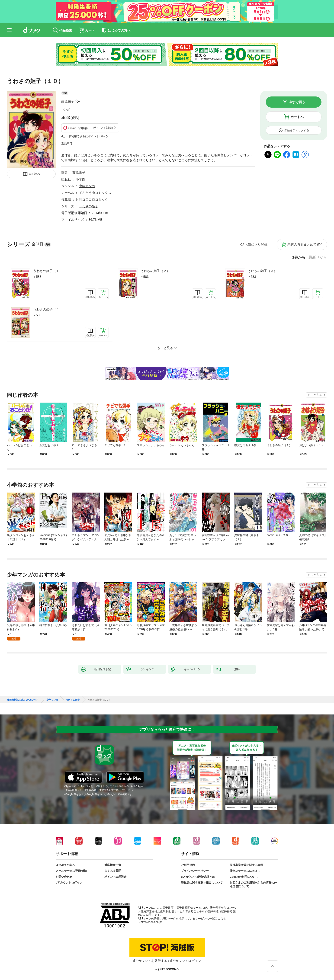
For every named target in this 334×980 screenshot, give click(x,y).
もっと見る (315, 395)
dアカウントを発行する (150, 961)
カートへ (297, 117)
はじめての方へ (65, 865)
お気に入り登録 (256, 244)
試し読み (34, 174)
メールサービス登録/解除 (71, 871)
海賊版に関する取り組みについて (202, 883)
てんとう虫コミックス (95, 193)
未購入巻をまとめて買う (305, 244)
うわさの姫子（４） (48, 309)
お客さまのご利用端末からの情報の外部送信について (253, 884)
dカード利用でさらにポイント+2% (83, 136)
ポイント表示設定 (116, 877)
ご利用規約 (188, 865)
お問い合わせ (64, 877)
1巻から (299, 257)
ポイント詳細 (103, 128)
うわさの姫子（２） (155, 271)
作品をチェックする (297, 130)
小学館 (80, 179)
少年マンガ (87, 186)
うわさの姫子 (89, 206)
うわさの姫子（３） (262, 271)
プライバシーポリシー (195, 871)
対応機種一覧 (113, 865)
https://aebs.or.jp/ (151, 922)
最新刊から (318, 257)
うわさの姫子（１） (48, 271)
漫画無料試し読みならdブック (23, 700)
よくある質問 (113, 871)
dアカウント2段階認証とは (198, 877)
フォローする (77, 101)
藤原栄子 (68, 101)
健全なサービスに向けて (245, 871)
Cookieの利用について (244, 877)
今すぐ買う (297, 102)
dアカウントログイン (69, 883)
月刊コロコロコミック (92, 199)
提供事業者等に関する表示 (246, 865)
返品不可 (67, 144)
